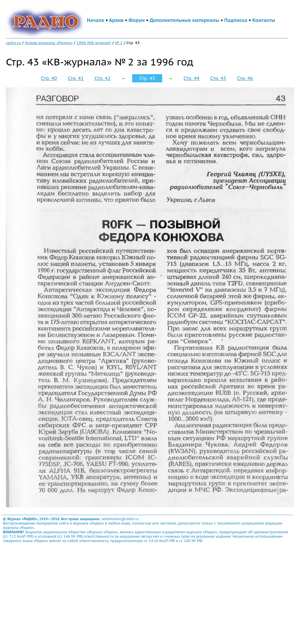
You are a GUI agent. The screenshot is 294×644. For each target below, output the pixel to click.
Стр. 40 (49, 78)
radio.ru (13, 43)
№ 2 (119, 43)
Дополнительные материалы (184, 20)
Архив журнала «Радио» (49, 43)
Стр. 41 (76, 78)
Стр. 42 (102, 78)
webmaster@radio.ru (120, 519)
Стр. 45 (218, 78)
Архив (116, 20)
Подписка (236, 20)
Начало (96, 20)
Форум (137, 20)
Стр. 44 (191, 78)
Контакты (264, 20)
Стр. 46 (245, 78)
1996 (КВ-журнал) (94, 43)
